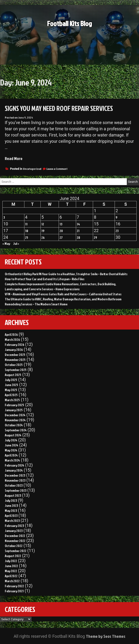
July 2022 (11, 561)
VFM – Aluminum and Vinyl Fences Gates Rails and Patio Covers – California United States (63, 294)
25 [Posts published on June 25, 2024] (27, 237)
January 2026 (14, 350)
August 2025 (13, 375)
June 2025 (11, 385)
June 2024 (11, 445)
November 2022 (15, 541)
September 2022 (16, 551)
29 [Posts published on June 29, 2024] (95, 237)
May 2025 (11, 390)
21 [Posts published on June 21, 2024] (78, 231)
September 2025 (16, 370)
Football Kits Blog (69, 27)
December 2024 (15, 415)
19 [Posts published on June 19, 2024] (43, 231)
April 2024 (11, 455)
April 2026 (11, 334)
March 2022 (12, 581)
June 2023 (11, 505)
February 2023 (14, 526)
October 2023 (14, 485)
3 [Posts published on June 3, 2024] (4, 217)
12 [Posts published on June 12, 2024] (43, 224)
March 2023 (12, 521)
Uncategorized (32, 169)
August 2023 (13, 495)
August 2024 (13, 435)
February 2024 (14, 465)
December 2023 (15, 475)
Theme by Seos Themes (106, 636)
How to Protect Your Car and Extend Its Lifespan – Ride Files (45, 279)
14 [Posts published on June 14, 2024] (78, 224)
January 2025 (14, 410)
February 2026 (14, 345)
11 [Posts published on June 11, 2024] (26, 224)
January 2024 (14, 470)
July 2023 (11, 500)
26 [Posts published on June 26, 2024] (43, 237)
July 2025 (11, 380)
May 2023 (11, 510)
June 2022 (11, 566)
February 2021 (14, 591)
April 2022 (11, 576)
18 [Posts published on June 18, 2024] (27, 231)
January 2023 (14, 531)
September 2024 (16, 430)
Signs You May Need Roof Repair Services (59, 108)
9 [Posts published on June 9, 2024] (116, 217)
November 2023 (15, 480)
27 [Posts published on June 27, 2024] (61, 237)
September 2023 (16, 490)
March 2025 (12, 400)
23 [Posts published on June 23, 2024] (117, 231)
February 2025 (14, 405)
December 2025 (15, 355)
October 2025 (14, 365)
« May (6, 243)
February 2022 (14, 586)
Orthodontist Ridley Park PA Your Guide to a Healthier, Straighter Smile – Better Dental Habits (66, 274)
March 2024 (12, 460)
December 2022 (15, 536)
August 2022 (13, 556)
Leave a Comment (57, 169)
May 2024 (11, 450)
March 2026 (12, 339)
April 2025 (11, 395)
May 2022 (11, 571)
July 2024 (11, 440)
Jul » (16, 243)
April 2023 (11, 516)
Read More (14, 158)
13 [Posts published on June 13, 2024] (61, 224)
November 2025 (15, 360)
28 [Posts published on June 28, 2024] (78, 237)
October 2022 (14, 546)
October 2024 (14, 425)
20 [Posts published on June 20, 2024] (61, 231)
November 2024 (15, 420)
